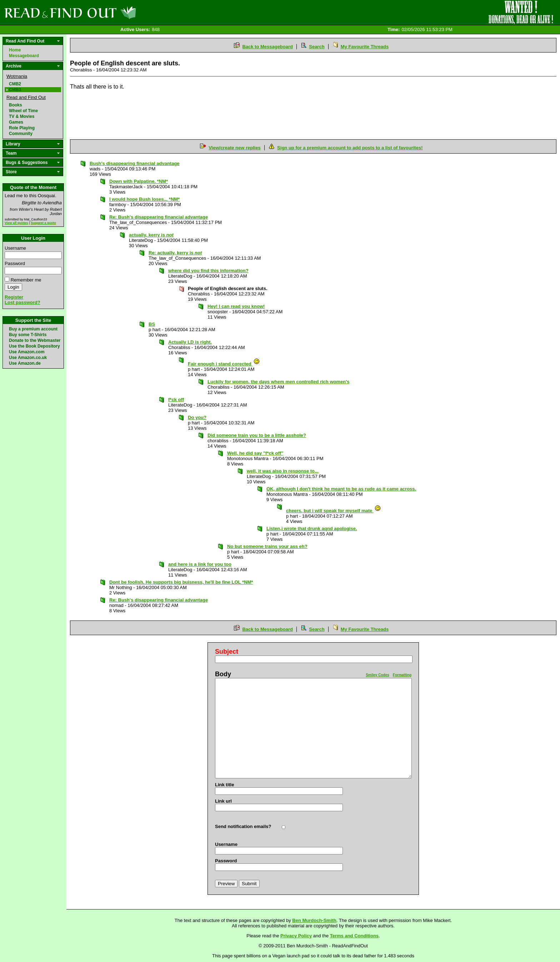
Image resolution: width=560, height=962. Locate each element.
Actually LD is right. (190, 342)
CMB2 (15, 84)
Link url (223, 801)
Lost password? (22, 302)
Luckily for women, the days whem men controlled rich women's (279, 382)
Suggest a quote (43, 223)
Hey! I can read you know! (236, 306)
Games (16, 122)
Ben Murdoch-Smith (314, 920)
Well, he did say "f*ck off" (255, 453)
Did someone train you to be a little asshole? (257, 435)
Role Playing (22, 128)
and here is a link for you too (200, 564)
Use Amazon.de (25, 363)
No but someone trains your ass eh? (267, 546)
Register (14, 297)
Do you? (197, 417)
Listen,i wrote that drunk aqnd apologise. (312, 529)
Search (317, 47)
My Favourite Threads (365, 47)
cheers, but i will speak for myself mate (334, 511)
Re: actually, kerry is (175, 253)
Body (223, 674)
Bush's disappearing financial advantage (135, 163)
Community (21, 134)
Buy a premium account (33, 329)
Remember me (26, 280)
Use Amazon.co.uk (28, 358)
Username (15, 248)
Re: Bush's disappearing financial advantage (159, 217)
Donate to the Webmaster (35, 340)
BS (152, 324)
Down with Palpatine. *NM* (139, 181)
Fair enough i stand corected (224, 364)
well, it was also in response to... (283, 471)
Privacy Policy (296, 936)
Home (15, 50)
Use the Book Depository (34, 346)
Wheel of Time (23, 111)
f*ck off (176, 400)
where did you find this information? (208, 271)
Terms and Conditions (354, 936)
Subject (227, 652)
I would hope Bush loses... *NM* (144, 199)
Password (15, 263)
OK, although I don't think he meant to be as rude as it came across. (341, 489)
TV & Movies (22, 116)
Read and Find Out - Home (107, 13)
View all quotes (16, 223)
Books (16, 105)
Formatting (402, 675)
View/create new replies (235, 148)
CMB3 (15, 90)
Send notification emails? (243, 826)
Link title (224, 785)
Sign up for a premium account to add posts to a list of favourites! (350, 148)
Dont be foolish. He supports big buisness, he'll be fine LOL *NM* (181, 582)
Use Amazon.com (27, 352)
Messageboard (24, 56)
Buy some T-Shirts (28, 335)
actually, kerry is (151, 235)
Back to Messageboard (267, 47)
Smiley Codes (377, 675)
